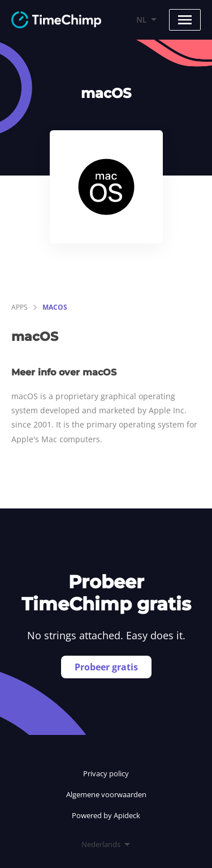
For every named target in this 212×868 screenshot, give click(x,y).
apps (20, 307)
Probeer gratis (106, 667)
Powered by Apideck (106, 815)
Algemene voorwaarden (106, 794)
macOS (55, 307)
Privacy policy (106, 773)
